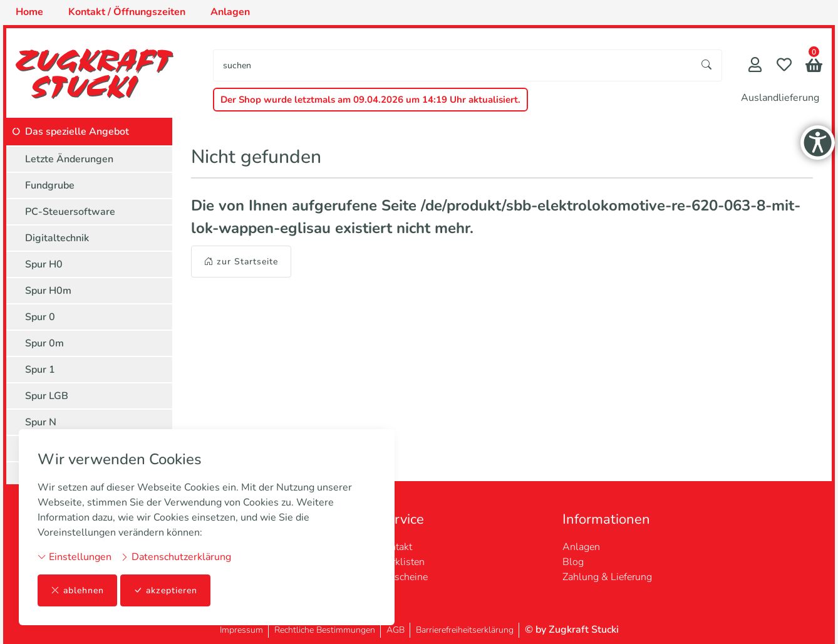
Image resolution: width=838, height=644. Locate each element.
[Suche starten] (707, 65)
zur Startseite (241, 262)
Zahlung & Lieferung (607, 577)
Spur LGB (47, 396)
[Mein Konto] (755, 66)
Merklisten (401, 562)
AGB (396, 630)
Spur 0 (40, 317)
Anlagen (581, 547)
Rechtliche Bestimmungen (325, 630)
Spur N (41, 422)
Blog (573, 562)
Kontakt (395, 547)
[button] (814, 67)
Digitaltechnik (57, 238)
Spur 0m (44, 343)
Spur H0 (44, 264)
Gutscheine (403, 577)
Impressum (241, 630)
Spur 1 (40, 370)
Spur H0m (48, 291)
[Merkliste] (784, 66)
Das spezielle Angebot (77, 132)
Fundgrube (50, 185)
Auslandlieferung (780, 98)
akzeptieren (165, 590)
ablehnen (77, 590)
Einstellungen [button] (75, 557)
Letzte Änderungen (69, 159)
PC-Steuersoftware (70, 212)
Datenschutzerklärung (176, 557)
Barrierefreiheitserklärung (465, 630)
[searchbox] (453, 65)
